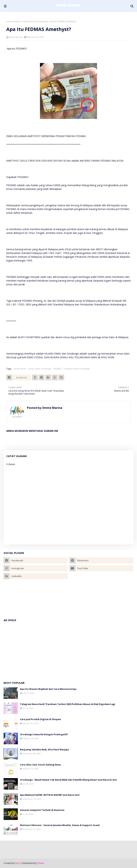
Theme (41, 863)
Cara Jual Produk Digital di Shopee (40, 719)
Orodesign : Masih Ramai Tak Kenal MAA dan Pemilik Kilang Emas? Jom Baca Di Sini (68, 780)
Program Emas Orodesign (35, 21)
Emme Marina (16, 37)
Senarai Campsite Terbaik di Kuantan (42, 810)
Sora (18, 863)
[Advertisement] (68, 650)
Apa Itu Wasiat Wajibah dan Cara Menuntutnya (48, 689)
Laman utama (13, 21)
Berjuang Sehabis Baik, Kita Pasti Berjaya (44, 749)
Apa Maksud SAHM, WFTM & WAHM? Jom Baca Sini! (50, 795)
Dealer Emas (20, 369)
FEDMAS (58, 369)
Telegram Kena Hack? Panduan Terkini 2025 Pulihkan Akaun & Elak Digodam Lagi (68, 704)
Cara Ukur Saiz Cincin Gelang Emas (40, 765)
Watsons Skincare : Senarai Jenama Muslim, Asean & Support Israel (60, 825)
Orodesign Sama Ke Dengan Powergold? (44, 734)
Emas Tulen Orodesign (40, 369)
